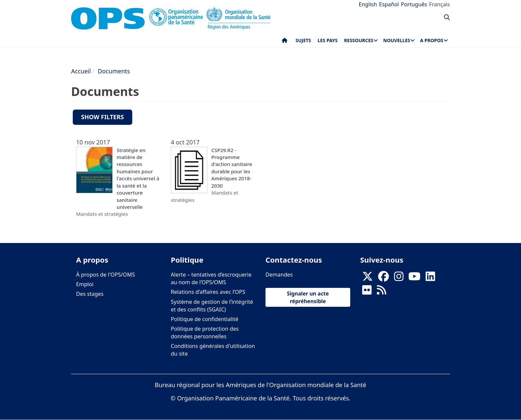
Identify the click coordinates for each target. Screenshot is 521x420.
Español (389, 4)
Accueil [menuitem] (285, 42)
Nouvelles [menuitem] (397, 40)
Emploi (85, 284)
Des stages (90, 294)
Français (439, 4)
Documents (114, 71)
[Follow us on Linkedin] (430, 279)
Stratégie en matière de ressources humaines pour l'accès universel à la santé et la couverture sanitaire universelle (138, 178)
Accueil (81, 71)
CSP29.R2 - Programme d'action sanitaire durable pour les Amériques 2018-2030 (232, 168)
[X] (367, 279)
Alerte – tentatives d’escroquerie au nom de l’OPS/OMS (211, 278)
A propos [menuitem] (432, 40)
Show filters (103, 117)
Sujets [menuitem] (304, 40)
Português (414, 4)
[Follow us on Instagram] (399, 279)
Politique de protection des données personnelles (205, 333)
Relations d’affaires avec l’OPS (208, 292)
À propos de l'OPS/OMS (105, 275)
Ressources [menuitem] (359, 40)
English (368, 4)
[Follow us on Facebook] (383, 279)
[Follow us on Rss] (381, 292)
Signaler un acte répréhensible (308, 297)
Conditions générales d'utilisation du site (213, 350)
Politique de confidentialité (205, 319)
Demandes (279, 275)
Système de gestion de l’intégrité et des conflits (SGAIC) (212, 306)
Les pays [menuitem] (328, 40)
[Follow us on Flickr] (367, 292)
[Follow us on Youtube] (414, 279)
